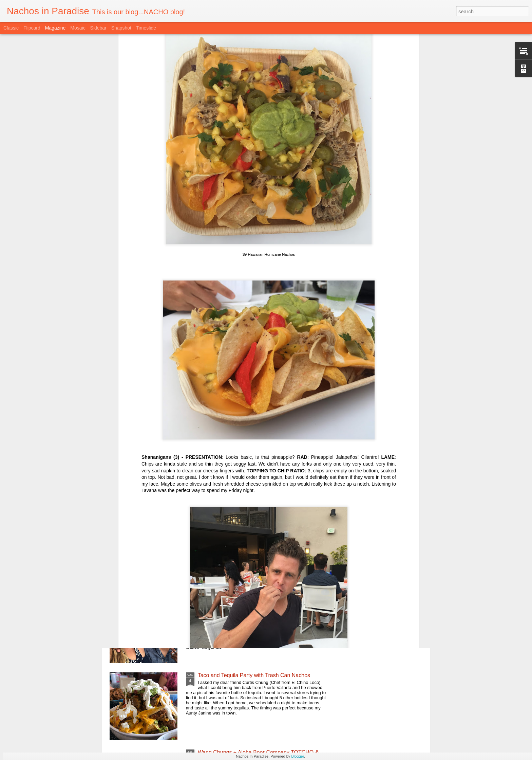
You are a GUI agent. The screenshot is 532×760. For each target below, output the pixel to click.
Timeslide (146, 28)
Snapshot (121, 28)
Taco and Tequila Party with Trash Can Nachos (254, 675)
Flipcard (32, 28)
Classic (11, 28)
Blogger (297, 756)
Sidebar (98, 28)
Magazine (55, 28)
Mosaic (78, 28)
